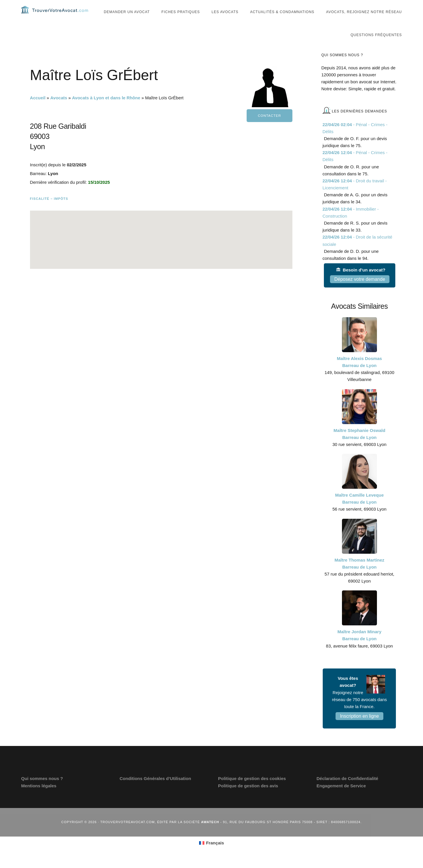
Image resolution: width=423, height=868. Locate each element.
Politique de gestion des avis (248, 796)
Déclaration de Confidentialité (347, 789)
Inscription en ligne (359, 726)
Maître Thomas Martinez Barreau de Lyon (359, 573)
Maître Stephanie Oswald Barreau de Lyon (359, 444)
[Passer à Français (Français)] (212, 853)
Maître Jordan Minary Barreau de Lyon (359, 645)
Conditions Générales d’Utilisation (155, 789)
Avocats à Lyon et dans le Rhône (106, 108)
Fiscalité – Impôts (49, 209)
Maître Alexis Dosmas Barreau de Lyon (360, 372)
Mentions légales (39, 796)
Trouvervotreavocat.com (56, 15)
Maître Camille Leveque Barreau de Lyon (360, 509)
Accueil (38, 108)
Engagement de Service (341, 796)
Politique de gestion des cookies (252, 789)
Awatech (210, 832)
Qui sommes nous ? (42, 789)
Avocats (59, 108)
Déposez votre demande (360, 289)
